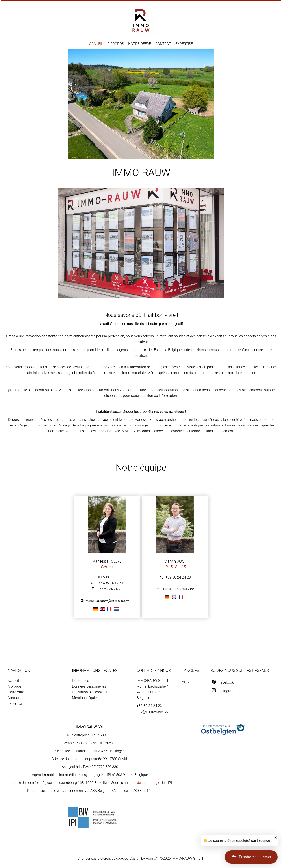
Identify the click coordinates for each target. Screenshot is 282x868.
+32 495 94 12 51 (110, 583)
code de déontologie (144, 783)
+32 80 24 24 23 (110, 589)
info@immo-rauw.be (178, 589)
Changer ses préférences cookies (103, 858)
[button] (251, 857)
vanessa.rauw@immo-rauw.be (110, 601)
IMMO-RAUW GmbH (152, 681)
